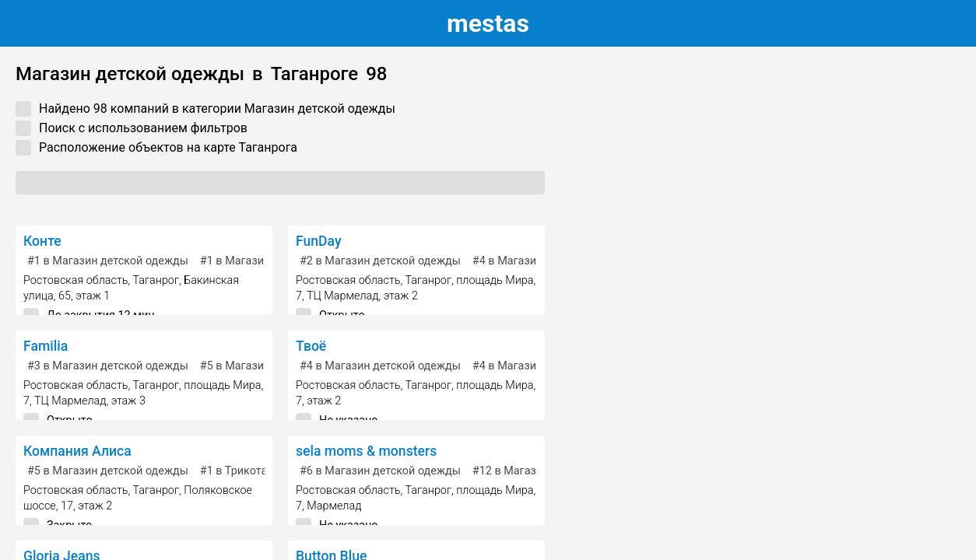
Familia (46, 346)
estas (488, 23)
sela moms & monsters (366, 451)
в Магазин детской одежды (108, 261)
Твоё (311, 346)
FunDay (319, 241)
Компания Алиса (77, 451)
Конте (42, 241)
